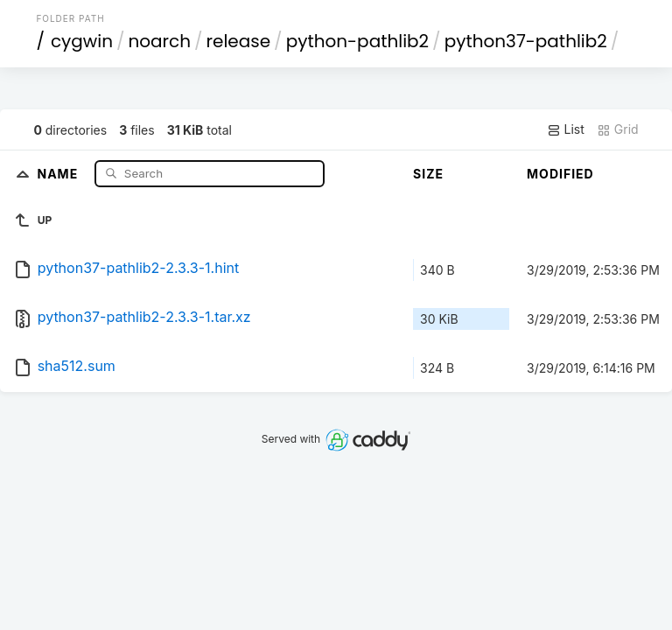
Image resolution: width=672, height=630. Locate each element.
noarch (160, 41)
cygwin (82, 41)
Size (428, 174)
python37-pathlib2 (526, 41)
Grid (618, 129)
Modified (560, 174)
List (566, 129)
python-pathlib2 (357, 41)
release (239, 41)
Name (60, 173)
